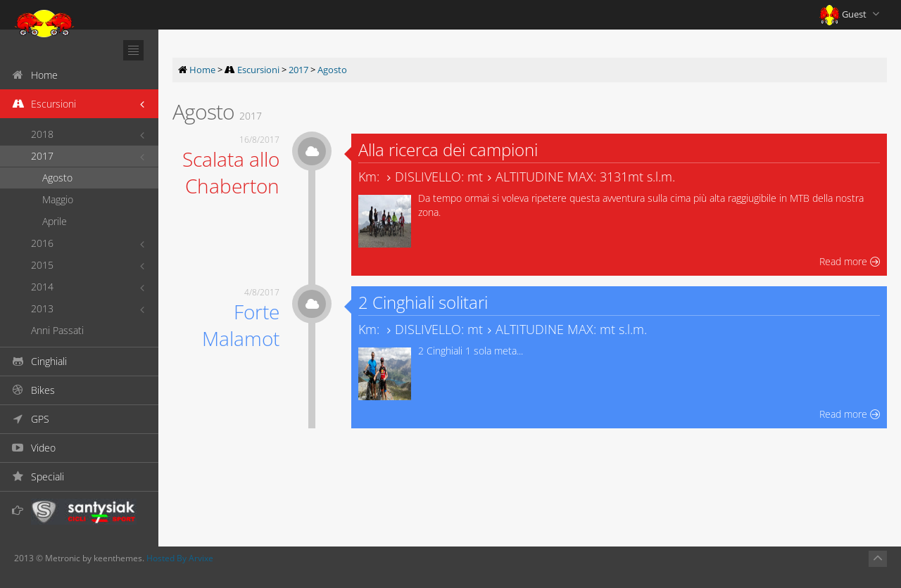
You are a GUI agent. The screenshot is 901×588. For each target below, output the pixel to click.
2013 (42, 308)
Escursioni (258, 70)
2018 (42, 134)
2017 (42, 156)
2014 (42, 287)
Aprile (55, 221)
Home (202, 70)
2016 (42, 243)
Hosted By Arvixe (180, 558)
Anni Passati (57, 330)
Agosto (57, 178)
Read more (850, 261)
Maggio (58, 199)
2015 (42, 265)
